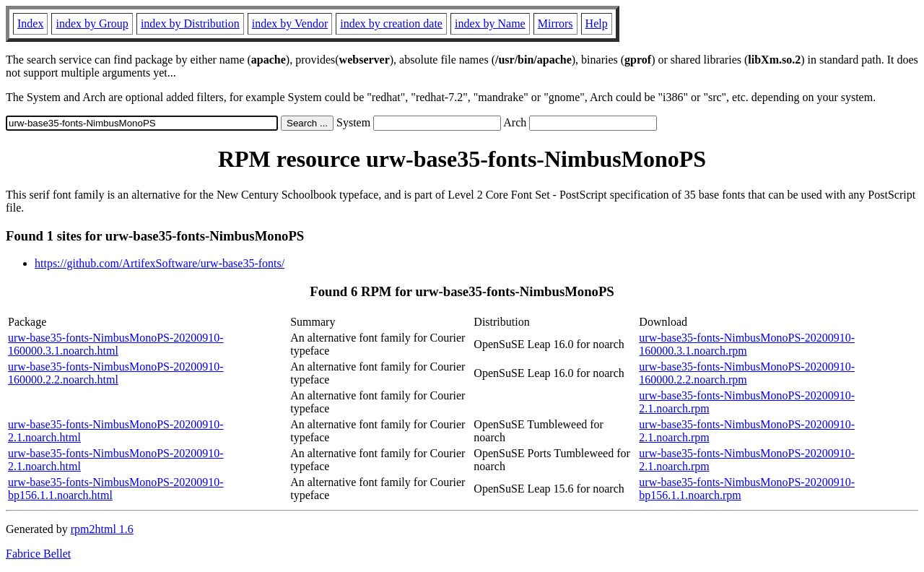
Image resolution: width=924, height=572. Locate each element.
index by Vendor (290, 23)
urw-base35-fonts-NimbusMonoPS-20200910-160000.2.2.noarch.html (116, 373)
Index (30, 23)
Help (597, 23)
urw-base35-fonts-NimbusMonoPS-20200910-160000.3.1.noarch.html (116, 344)
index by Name (490, 23)
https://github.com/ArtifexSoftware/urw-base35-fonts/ (160, 263)
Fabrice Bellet (38, 554)
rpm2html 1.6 (102, 529)
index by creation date (391, 23)
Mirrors (555, 23)
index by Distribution (190, 23)
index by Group (92, 23)
